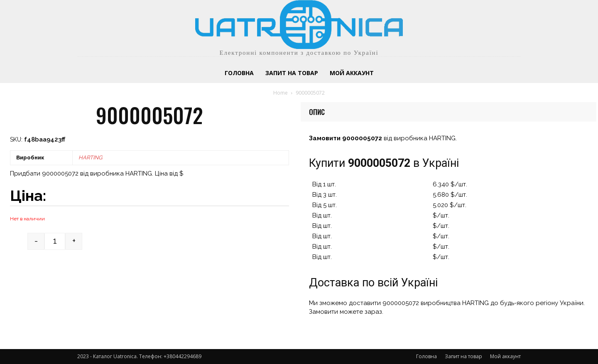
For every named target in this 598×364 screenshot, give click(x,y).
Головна (426, 356)
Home (281, 93)
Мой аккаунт (505, 356)
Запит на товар (463, 356)
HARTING (90, 158)
